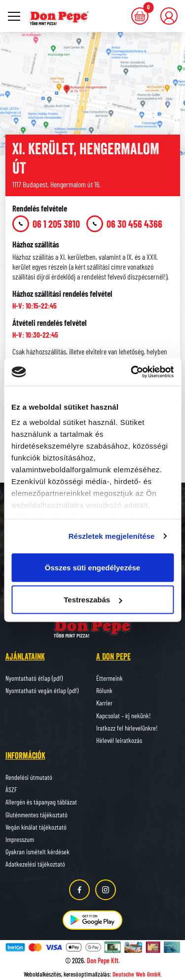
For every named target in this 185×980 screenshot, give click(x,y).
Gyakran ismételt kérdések (37, 852)
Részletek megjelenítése (112, 536)
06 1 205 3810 (46, 224)
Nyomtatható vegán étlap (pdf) (42, 690)
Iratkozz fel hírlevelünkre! (127, 728)
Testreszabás (93, 600)
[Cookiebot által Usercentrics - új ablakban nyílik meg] (132, 372)
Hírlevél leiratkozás (119, 740)
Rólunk (104, 690)
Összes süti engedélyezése (92, 567)
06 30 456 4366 (124, 224)
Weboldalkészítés (42, 974)
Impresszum (20, 839)
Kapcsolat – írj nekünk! (124, 716)
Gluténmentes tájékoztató (37, 815)
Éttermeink (110, 678)
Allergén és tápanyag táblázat (41, 802)
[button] (169, 16)
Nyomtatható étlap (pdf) (34, 678)
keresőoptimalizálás (87, 974)
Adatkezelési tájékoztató (35, 864)
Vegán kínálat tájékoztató (36, 827)
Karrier (104, 703)
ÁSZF (11, 789)
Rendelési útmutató (29, 777)
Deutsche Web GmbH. (137, 974)
